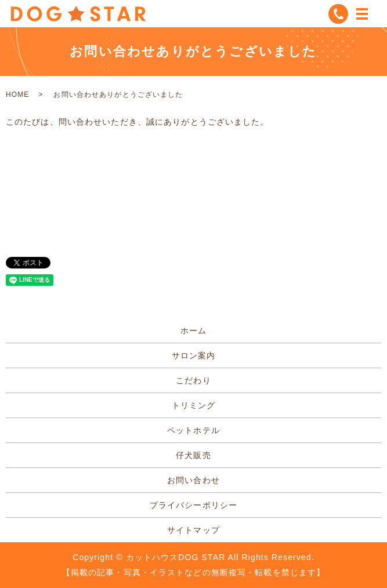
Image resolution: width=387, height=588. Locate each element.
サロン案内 (194, 355)
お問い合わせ (193, 480)
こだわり (193, 380)
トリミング (194, 405)
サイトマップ (193, 530)
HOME (17, 95)
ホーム (193, 331)
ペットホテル (193, 430)
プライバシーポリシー (193, 505)
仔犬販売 (193, 455)
